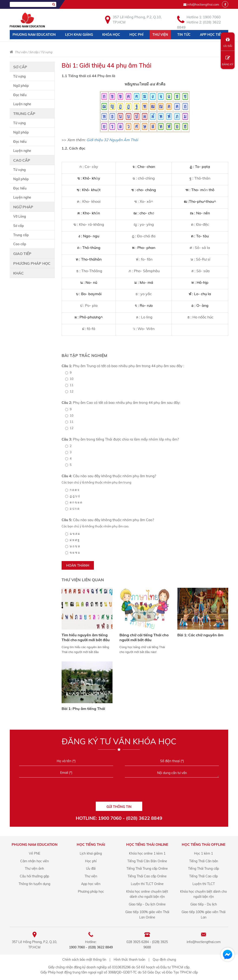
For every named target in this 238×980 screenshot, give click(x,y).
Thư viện (160, 35)
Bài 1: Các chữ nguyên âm (200, 635)
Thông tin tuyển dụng (34, 884)
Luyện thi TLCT (204, 884)
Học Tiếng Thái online (147, 844)
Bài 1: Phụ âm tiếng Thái (83, 709)
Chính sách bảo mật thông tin (84, 960)
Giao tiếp (22, 254)
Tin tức (184, 35)
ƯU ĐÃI (228, 42)
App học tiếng (213, 35)
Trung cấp (24, 114)
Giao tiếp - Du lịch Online (147, 904)
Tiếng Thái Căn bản (204, 861)
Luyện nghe (22, 104)
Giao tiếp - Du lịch (204, 904)
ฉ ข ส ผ (72, 534)
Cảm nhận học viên (35, 861)
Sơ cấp (34, 52)
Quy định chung (164, 960)
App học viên (91, 884)
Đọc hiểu (20, 95)
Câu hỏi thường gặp (34, 876)
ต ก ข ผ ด (74, 502)
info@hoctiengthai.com (203, 4)
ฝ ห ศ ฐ (72, 540)
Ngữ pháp (21, 86)
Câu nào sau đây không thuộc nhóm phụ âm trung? (109, 476)
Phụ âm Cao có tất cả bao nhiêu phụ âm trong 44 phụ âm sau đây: (121, 403)
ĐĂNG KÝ (228, 61)
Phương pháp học (32, 263)
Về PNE (35, 853)
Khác (18, 273)
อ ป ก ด (72, 509)
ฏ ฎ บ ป (72, 496)
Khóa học (111, 35)
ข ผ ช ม (73, 552)
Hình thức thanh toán (129, 960)
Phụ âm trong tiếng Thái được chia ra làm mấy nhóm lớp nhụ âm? (120, 439)
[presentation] (119, 791)
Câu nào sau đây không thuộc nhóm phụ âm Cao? (108, 520)
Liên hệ (19, 44)
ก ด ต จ (72, 490)
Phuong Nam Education (34, 35)
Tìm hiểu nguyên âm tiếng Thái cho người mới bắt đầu (86, 637)
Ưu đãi (91, 869)
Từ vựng (46, 52)
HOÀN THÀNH (78, 565)
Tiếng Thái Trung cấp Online (147, 869)
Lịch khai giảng (79, 35)
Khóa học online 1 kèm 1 (147, 853)
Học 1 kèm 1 (203, 853)
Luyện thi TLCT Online (147, 884)
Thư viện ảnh (34, 869)
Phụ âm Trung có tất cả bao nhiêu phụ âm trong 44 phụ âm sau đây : (123, 366)
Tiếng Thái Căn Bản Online (147, 861)
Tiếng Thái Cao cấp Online (147, 876)
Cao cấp (22, 160)
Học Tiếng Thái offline (204, 844)
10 (69, 379)
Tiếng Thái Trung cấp (203, 869)
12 (69, 391)
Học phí (136, 35)
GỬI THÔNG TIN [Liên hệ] (119, 807)
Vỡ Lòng (20, 216)
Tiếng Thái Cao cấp (203, 876)
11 (69, 385)
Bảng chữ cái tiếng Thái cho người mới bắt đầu (144, 637)
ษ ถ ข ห (73, 546)
